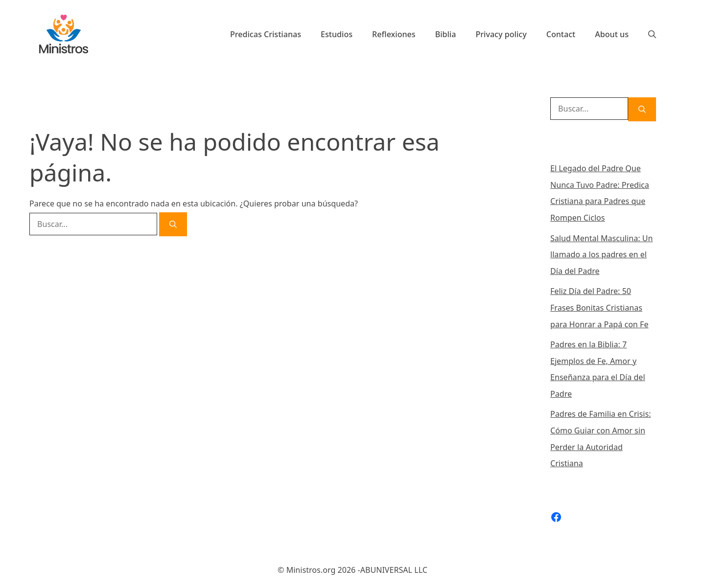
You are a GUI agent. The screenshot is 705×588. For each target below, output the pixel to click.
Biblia (446, 34)
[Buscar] (173, 224)
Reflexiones (394, 34)
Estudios (337, 34)
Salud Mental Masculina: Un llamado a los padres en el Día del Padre (601, 255)
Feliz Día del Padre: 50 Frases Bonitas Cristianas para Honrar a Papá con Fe (599, 307)
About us (612, 34)
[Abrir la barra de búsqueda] (652, 34)
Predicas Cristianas (266, 34)
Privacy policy (501, 34)
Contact (561, 34)
